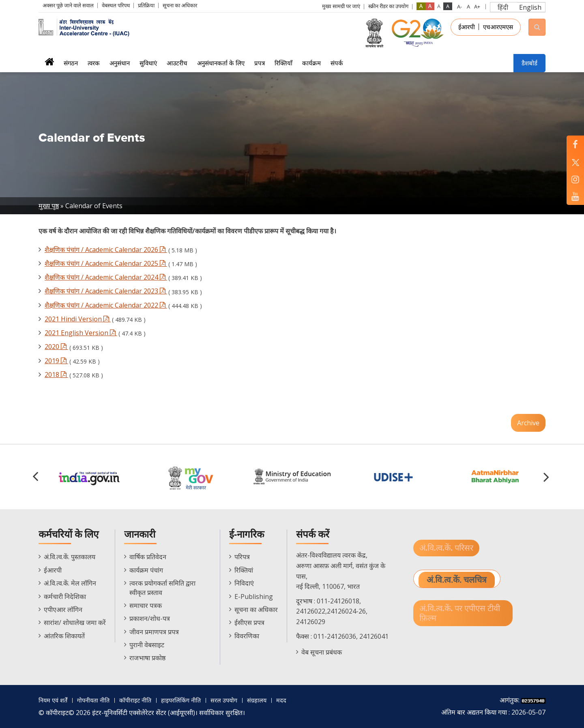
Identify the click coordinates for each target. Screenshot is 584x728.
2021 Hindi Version (78, 319)
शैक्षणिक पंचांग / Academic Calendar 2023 (106, 291)
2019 (56, 361)
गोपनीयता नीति (98, 700)
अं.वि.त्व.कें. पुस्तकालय (70, 557)
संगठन (71, 63)
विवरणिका (247, 636)
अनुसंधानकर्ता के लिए (221, 63)
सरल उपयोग (237, 700)
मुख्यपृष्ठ (49, 64)
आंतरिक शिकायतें (64, 636)
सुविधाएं (148, 63)
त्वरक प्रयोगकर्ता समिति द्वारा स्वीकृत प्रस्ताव (162, 588)
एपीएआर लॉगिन (63, 610)
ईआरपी (467, 27)
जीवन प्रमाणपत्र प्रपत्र (154, 632)
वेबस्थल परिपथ (116, 5)
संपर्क (337, 63)
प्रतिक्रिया (146, 5)
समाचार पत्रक (146, 605)
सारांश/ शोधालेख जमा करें (75, 622)
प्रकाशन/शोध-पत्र (150, 618)
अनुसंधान (120, 63)
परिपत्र (242, 557)
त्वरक (94, 63)
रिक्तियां (244, 570)
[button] (547, 477)
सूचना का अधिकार (180, 5)
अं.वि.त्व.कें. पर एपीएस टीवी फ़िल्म (462, 615)
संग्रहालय (273, 700)
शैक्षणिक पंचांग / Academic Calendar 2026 (106, 250)
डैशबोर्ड (529, 63)
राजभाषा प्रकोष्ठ (147, 658)
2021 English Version (81, 333)
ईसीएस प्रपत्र (249, 622)
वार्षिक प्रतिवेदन (148, 557)
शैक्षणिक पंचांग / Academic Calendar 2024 (106, 277)
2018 (56, 375)
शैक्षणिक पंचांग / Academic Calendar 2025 (106, 263)
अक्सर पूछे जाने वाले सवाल (68, 5)
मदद (299, 700)
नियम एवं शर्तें (54, 700)
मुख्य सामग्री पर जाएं (341, 6)
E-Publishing (254, 597)
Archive (528, 423)
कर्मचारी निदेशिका (65, 597)
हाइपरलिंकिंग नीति (191, 700)
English (530, 7)
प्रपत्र (260, 63)
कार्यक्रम (311, 63)
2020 (56, 347)
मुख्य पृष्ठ (49, 206)
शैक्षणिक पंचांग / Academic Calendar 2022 (106, 305)
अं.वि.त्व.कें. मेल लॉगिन (70, 583)
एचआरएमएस (498, 27)
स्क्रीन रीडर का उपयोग (388, 6)
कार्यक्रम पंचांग (146, 570)
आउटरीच (177, 63)
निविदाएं (244, 583)
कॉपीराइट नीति (142, 700)
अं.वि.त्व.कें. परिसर (448, 548)
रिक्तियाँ (283, 63)
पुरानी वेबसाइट (147, 645)
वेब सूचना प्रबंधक (322, 652)
